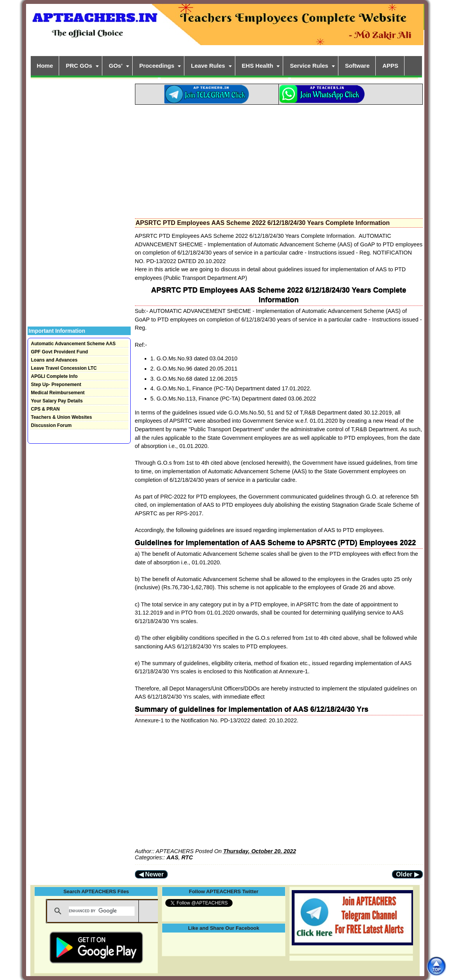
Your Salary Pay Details (57, 401)
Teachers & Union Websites (62, 417)
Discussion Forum (52, 425)
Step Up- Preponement (56, 385)
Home (45, 66)
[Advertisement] (279, 159)
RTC (187, 857)
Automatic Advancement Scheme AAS (74, 344)
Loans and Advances (54, 360)
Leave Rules (208, 66)
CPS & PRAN (46, 409)
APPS (390, 66)
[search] (102, 911)
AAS (172, 857)
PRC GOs (79, 66)
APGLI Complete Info (54, 376)
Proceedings (157, 66)
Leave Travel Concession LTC (64, 368)
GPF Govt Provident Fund (60, 352)
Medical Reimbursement (58, 393)
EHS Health (258, 66)
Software (357, 66)
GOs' (116, 66)
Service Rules (309, 66)
